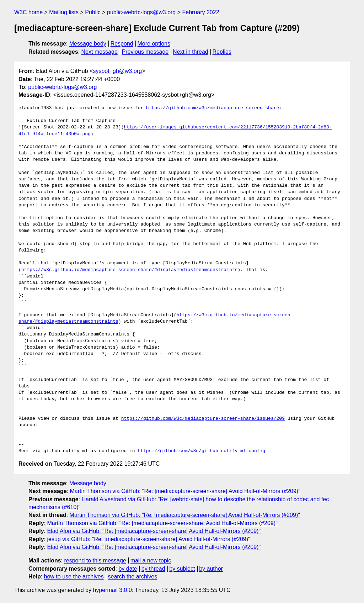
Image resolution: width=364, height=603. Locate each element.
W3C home (28, 12)
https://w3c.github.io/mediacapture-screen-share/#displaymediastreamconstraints (129, 270)
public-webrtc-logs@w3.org (141, 12)
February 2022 (201, 12)
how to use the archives (74, 576)
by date (128, 569)
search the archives (133, 576)
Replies (222, 52)
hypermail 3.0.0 (112, 590)
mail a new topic (151, 560)
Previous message (145, 52)
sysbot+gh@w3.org (117, 71)
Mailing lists (64, 12)
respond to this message (95, 560)
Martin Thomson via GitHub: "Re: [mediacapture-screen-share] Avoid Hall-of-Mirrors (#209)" (185, 491)
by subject (182, 569)
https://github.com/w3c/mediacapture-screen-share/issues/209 (203, 419)
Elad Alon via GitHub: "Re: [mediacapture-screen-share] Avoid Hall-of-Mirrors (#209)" (154, 531)
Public (93, 12)
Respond (122, 44)
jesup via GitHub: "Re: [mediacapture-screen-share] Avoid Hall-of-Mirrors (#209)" (148, 539)
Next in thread (191, 52)
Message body (88, 44)
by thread (153, 569)
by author (211, 569)
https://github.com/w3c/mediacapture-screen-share (213, 108)
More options (154, 44)
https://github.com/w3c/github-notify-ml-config (201, 451)
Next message (100, 52)
